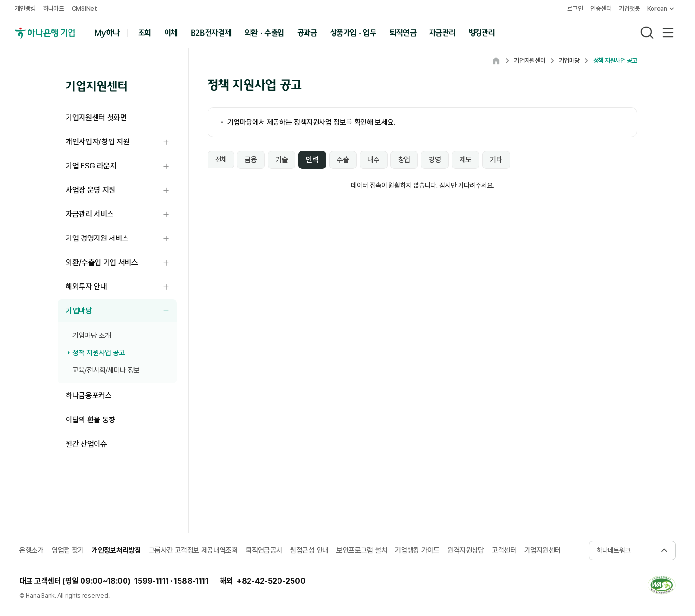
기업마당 (121, 311)
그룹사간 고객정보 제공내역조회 (193, 550)
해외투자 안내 (121, 287)
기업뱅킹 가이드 (417, 550)
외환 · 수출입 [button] (265, 32)
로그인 (573, 8)
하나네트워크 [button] (613, 550)
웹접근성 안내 (309, 550)
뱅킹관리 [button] (482, 32)
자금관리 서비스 (121, 215)
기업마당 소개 (92, 336)
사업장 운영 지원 (121, 190)
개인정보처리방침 (116, 550)
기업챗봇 (628, 8)
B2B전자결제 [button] (212, 32)
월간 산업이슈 (86, 444)
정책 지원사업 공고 (99, 353)
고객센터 (504, 550)
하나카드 (54, 8)
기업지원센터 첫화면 (96, 118)
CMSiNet (85, 8)
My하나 (107, 32)
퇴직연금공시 (264, 550)
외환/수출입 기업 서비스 (121, 263)
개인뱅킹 (26, 8)
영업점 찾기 (68, 550)
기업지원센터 (542, 550)
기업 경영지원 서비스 (121, 239)
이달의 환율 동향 (90, 420)
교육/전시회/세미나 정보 (106, 370)
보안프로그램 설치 (362, 550)
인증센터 (599, 8)
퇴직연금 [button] (403, 32)
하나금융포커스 (89, 396)
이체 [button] (172, 32)
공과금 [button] (308, 32)
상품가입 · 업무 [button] (354, 32)
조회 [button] (145, 32)
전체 (221, 159)
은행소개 (32, 550)
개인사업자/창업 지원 (121, 142)
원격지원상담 (466, 550)
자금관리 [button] (443, 32)
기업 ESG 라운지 (121, 166)
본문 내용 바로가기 (0, 0)
